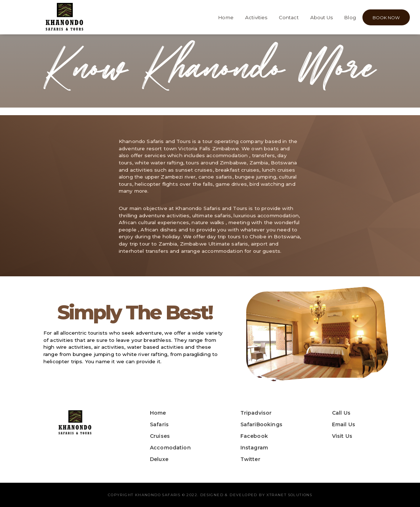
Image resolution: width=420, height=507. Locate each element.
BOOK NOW (386, 18)
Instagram (254, 448)
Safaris (159, 424)
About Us (322, 17)
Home (226, 17)
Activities (256, 17)
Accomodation (170, 448)
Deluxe (159, 459)
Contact (289, 17)
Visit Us (342, 436)
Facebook (254, 436)
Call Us (341, 413)
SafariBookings (261, 424)
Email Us (344, 424)
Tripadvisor (256, 413)
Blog (350, 17)
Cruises (160, 436)
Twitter (250, 459)
